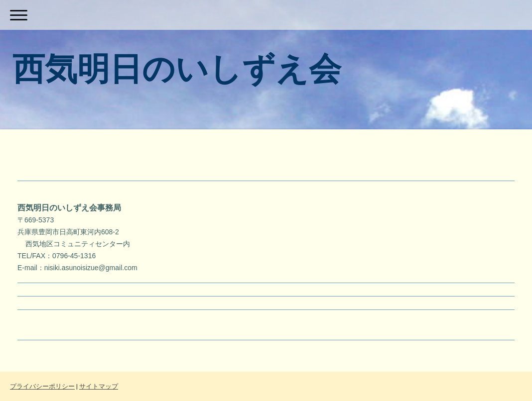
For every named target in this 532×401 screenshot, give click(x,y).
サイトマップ (99, 386)
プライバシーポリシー (42, 386)
